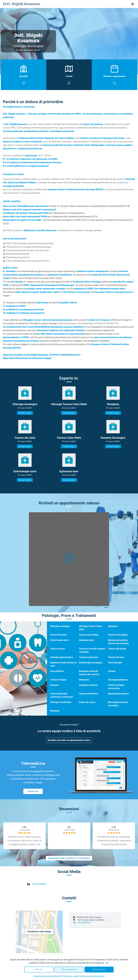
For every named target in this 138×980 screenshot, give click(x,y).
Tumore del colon (58, 635)
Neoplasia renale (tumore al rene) (63, 664)
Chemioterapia (115, 663)
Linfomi (112, 671)
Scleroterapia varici (59, 640)
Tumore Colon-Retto (89, 635)
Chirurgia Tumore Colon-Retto (91, 628)
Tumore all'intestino (89, 694)
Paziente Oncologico (118, 635)
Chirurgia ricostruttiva (61, 702)
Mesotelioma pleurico (118, 694)
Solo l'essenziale (69, 969)
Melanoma (84, 680)
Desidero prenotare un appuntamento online (69, 740)
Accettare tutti (99, 969)
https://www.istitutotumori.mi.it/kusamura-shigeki (27, 358)
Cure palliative (57, 671)
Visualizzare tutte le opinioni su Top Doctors (69, 858)
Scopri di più (25, 413)
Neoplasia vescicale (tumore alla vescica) (89, 673)
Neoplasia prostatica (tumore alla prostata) (118, 642)
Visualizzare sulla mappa (39, 932)
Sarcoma (54, 685)
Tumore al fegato (58, 680)
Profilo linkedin (39, 884)
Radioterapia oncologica (91, 663)
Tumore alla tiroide (117, 649)
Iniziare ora (33, 791)
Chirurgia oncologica (60, 626)
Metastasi (55, 711)
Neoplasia (113, 626)
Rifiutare (39, 969)
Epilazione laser (87, 640)
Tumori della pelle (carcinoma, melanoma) (61, 695)
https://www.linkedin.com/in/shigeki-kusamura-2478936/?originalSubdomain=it (42, 355)
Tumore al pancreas (89, 657)
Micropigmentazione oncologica (118, 704)
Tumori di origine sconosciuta (116, 687)
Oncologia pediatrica (118, 680)
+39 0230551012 (84, 923)
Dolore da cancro (87, 702)
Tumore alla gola (116, 657)
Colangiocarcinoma (88, 685)
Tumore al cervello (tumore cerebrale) (92, 650)
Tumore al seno (58, 649)
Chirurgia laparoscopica (62, 657)
